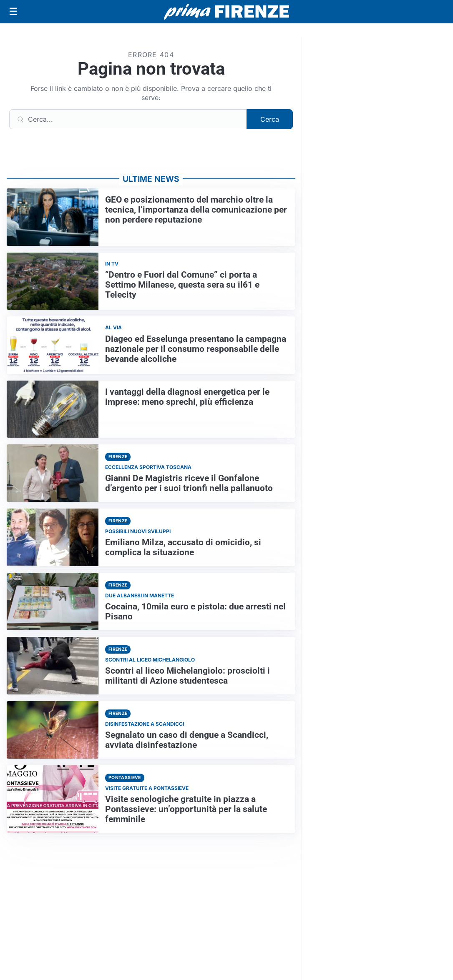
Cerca (270, 119)
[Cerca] (128, 119)
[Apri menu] (13, 12)
